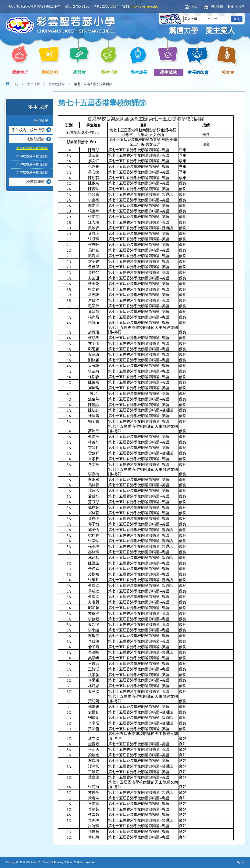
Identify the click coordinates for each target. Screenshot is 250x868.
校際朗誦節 (57, 84)
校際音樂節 (36, 182)
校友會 (227, 72)
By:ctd (241, 862)
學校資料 (51, 73)
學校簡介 (21, 73)
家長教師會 (199, 73)
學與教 (80, 73)
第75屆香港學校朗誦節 (32, 148)
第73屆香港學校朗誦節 (32, 164)
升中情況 (41, 120)
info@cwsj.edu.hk (144, 6)
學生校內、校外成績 (28, 130)
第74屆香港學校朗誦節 (32, 156)
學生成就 (170, 73)
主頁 (195, 6)
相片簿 (240, 6)
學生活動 (110, 73)
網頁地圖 (217, 6)
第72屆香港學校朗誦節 (32, 172)
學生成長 (140, 73)
